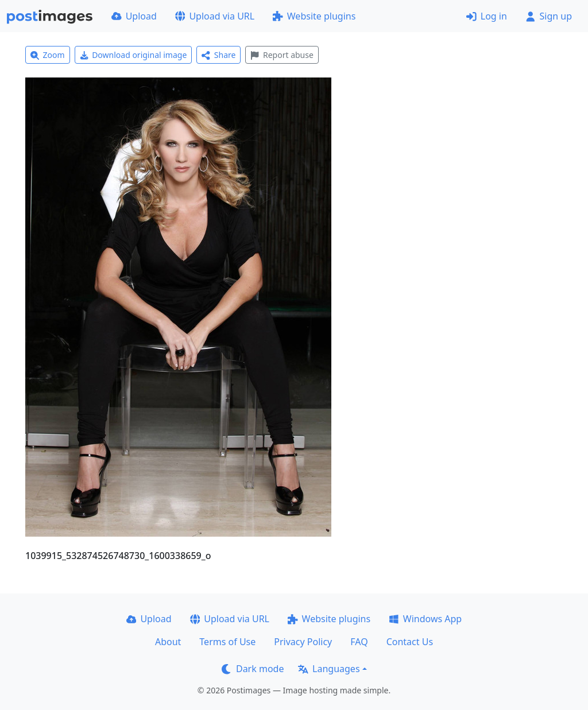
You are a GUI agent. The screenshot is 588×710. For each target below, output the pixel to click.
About (168, 642)
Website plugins (314, 16)
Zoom (48, 55)
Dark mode (253, 669)
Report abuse (282, 55)
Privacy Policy (303, 642)
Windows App (425, 619)
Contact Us (410, 642)
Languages (329, 669)
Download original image (134, 55)
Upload (134, 16)
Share (218, 55)
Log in (487, 16)
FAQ (359, 642)
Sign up (549, 16)
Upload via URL (215, 16)
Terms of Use (227, 642)
